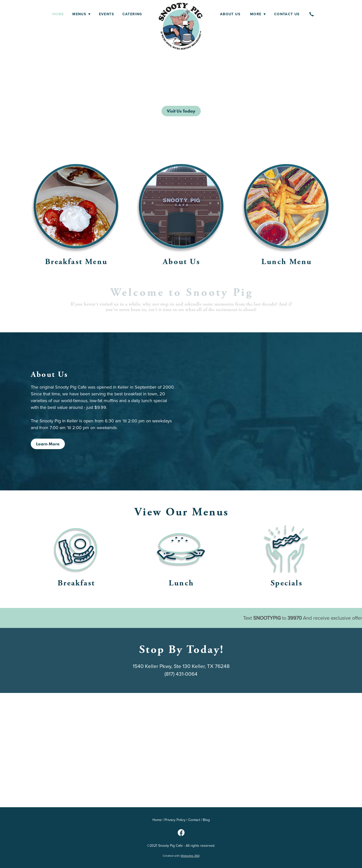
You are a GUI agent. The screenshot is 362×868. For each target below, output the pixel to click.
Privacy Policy (175, 820)
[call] (312, 14)
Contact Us (287, 14)
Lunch (181, 583)
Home (58, 14)
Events (106, 14)
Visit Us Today (181, 111)
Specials (287, 583)
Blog (206, 820)
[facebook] (181, 833)
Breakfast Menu (76, 262)
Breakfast (76, 583)
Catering (132, 14)
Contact (194, 820)
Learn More (48, 444)
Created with (181, 856)
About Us (231, 14)
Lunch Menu (287, 262)
